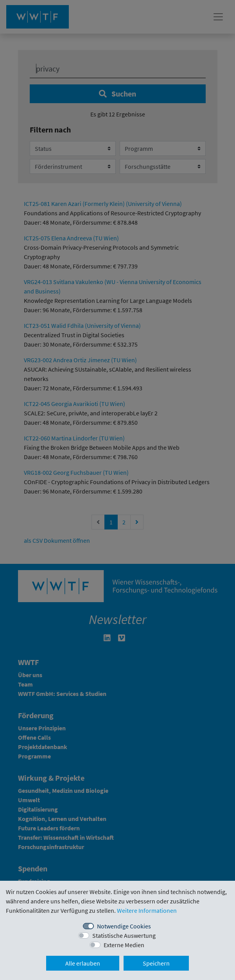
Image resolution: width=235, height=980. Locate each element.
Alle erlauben (83, 963)
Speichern (156, 963)
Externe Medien (124, 945)
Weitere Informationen (147, 910)
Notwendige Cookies (124, 926)
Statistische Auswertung (124, 935)
